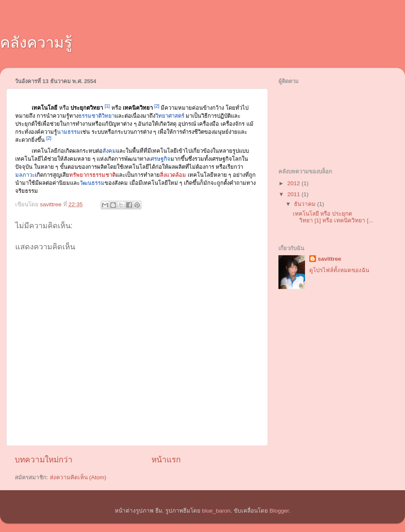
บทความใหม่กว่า (44, 460)
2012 (294, 183)
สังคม (109, 151)
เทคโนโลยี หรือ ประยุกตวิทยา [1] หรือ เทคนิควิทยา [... (333, 217)
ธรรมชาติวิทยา (97, 116)
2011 (294, 194)
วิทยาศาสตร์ (170, 116)
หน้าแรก (166, 460)
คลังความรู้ (36, 42)
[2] (157, 106)
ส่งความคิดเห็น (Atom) (78, 477)
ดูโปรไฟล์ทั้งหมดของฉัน (339, 270)
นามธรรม (69, 132)
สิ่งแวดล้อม (173, 175)
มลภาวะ (25, 175)
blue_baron (216, 511)
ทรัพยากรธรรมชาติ (92, 175)
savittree (329, 259)
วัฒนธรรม (92, 183)
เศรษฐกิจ (160, 159)
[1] (107, 106)
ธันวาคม (306, 204)
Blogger (279, 511)
